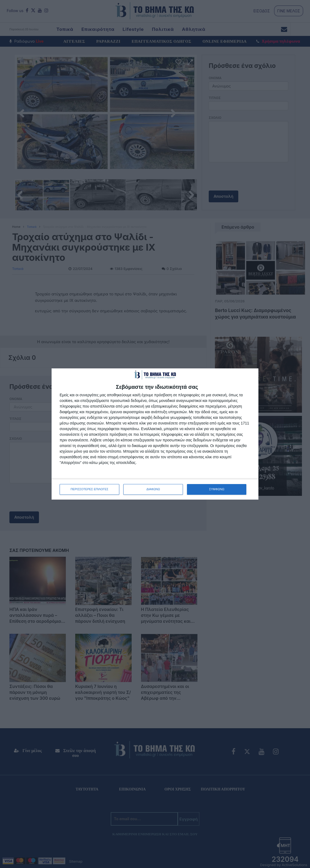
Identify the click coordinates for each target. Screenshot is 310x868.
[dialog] (155, 434)
